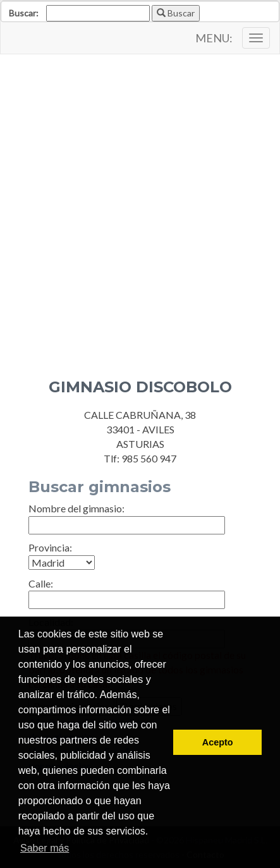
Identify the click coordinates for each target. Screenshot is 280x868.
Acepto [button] (218, 742)
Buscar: (24, 13)
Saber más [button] (45, 848)
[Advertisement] (140, 207)
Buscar (176, 13)
